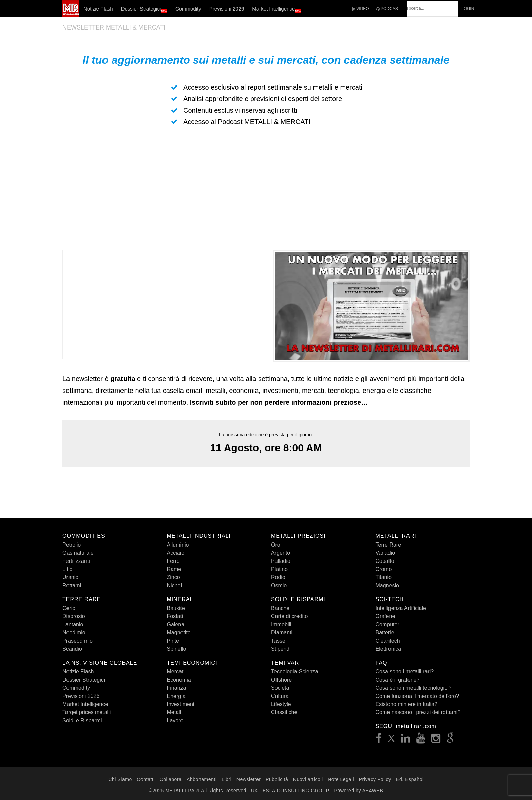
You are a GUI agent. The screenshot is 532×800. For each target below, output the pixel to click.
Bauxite (176, 608)
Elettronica (388, 649)
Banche (280, 608)
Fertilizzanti (76, 561)
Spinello (177, 649)
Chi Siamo (120, 779)
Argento (281, 553)
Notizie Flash (98, 9)
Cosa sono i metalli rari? (405, 672)
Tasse (278, 641)
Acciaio (176, 553)
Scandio (72, 649)
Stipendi (281, 649)
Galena (176, 624)
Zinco (174, 577)
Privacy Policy (375, 779)
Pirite (173, 641)
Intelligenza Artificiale (401, 608)
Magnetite (179, 633)
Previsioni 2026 (227, 9)
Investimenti (181, 704)
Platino (279, 569)
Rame (174, 569)
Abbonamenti (202, 779)
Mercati (176, 672)
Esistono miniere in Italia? (406, 704)
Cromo (384, 569)
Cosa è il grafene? (398, 680)
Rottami (72, 585)
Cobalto (385, 561)
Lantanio (73, 624)
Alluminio (178, 545)
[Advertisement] (266, 189)
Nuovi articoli (308, 779)
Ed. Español (410, 779)
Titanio (384, 577)
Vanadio (385, 553)
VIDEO (361, 9)
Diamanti (282, 633)
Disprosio (74, 616)
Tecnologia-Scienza (295, 672)
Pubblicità (277, 779)
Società (280, 688)
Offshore (281, 680)
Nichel (174, 585)
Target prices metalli (87, 712)
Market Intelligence (277, 9)
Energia (176, 696)
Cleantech (388, 641)
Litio (67, 569)
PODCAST (388, 9)
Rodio (278, 577)
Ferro (173, 561)
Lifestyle (281, 704)
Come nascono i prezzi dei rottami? (418, 712)
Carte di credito (290, 616)
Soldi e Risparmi (82, 720)
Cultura (280, 696)
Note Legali (341, 779)
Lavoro (175, 720)
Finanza (177, 688)
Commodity (188, 9)
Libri (226, 779)
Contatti (146, 779)
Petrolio (72, 545)
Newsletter (249, 779)
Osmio (279, 585)
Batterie (385, 633)
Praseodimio (78, 641)
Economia (179, 680)
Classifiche (284, 712)
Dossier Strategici (144, 9)
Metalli (175, 712)
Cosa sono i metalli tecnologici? (414, 688)
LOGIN (468, 9)
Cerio (69, 608)
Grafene (385, 616)
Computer (387, 624)
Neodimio (74, 633)
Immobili (281, 624)
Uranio (70, 577)
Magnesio (387, 585)
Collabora (171, 779)
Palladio (281, 561)
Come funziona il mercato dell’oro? (417, 696)
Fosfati (175, 616)
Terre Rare (388, 545)
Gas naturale (78, 553)
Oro (276, 545)
